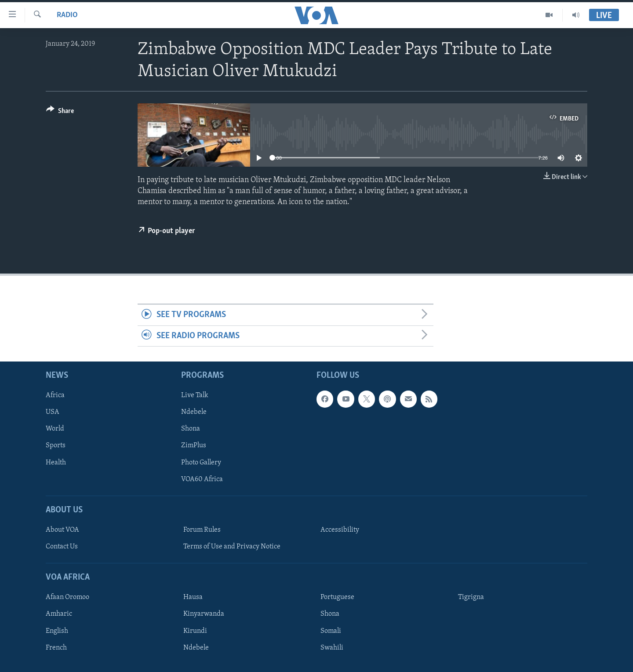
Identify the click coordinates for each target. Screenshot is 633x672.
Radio (67, 15)
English (57, 631)
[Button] (60, 112)
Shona (191, 429)
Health (56, 463)
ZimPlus (194, 446)
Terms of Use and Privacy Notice (232, 547)
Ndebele (194, 412)
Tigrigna (471, 598)
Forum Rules (202, 530)
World (55, 429)
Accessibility (340, 530)
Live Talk (195, 395)
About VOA (62, 530)
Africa (55, 395)
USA (53, 412)
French (56, 648)
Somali (331, 631)
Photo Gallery (201, 463)
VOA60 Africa (202, 479)
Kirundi (195, 631)
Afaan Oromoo (67, 598)
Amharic (59, 614)
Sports (56, 446)
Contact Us (62, 547)
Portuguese (337, 598)
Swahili (332, 648)
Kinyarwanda (204, 614)
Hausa (193, 598)
